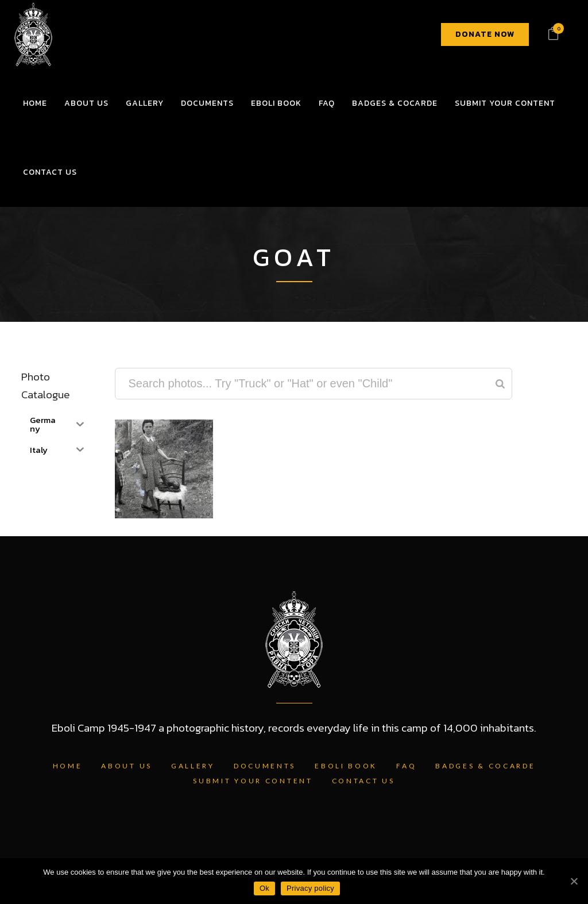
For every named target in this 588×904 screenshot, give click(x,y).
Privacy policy (310, 888)
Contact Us (363, 781)
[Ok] (574, 881)
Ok (264, 888)
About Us (127, 766)
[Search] (500, 384)
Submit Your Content (253, 781)
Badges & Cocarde (485, 766)
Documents (265, 766)
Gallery (193, 766)
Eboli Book (346, 766)
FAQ (406, 766)
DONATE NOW (485, 34)
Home (68, 766)
